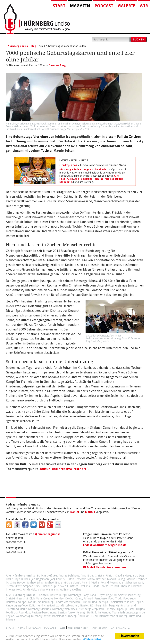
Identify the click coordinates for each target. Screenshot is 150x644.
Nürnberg (65, 170)
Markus (90, 512)
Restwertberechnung (44, 612)
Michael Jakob (35, 583)
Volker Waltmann (48, 590)
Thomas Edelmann (132, 586)
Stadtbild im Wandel (98, 612)
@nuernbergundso (48, 534)
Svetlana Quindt (89, 586)
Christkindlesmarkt (17, 598)
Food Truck (115, 598)
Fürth (75, 170)
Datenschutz (120, 628)
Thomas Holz (14, 590)
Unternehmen (78, 628)
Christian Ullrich (104, 576)
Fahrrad (88, 598)
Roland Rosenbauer (112, 583)
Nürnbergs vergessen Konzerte (97, 609)
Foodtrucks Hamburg (41, 602)
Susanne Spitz (50, 586)
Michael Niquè (54, 583)
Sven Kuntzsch (69, 586)
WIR (62, 628)
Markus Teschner (137, 579)
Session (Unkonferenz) (71, 612)
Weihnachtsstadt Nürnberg (60, 616)
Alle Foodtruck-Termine (89, 179)
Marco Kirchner (96, 579)
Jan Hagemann (40, 579)
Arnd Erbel (87, 576)
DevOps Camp (74, 598)
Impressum (99, 628)
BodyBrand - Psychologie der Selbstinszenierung (112, 595)
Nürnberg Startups (39, 609)
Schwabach (99, 170)
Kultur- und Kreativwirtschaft (63, 469)
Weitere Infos (92, 640)
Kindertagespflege (17, 605)
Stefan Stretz (14, 586)
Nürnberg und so (18, 46)
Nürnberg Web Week (65, 609)
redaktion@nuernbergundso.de (105, 545)
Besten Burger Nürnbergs (66, 595)
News (21, 628)
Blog (33, 46)
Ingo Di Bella (22, 579)
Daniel (75, 512)
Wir (144, 6)
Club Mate (36, 598)
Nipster (84, 605)
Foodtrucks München (67, 602)
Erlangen (86, 170)
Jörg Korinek (58, 579)
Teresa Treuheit (110, 586)
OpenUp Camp (126, 609)
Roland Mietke (90, 583)
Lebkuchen (72, 605)
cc (87, 129)
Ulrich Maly (30, 590)
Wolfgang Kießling (71, 590)
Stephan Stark (32, 586)
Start (59, 6)
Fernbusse (101, 598)
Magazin (80, 6)
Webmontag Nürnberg (29, 616)
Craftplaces (68, 165)
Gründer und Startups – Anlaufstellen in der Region (112, 602)
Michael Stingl (72, 583)
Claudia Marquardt (126, 576)
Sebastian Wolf (134, 583)
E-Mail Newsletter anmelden (104, 567)
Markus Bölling (116, 579)
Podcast (104, 6)
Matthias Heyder (16, 583)
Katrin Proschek (76, 579)
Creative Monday (54, 598)
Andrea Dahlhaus (69, 576)
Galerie (126, 6)
